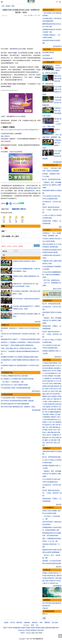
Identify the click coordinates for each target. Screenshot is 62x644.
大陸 (46, 412)
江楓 (44, 583)
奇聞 (47, 443)
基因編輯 (56, 412)
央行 (52, 399)
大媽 (49, 409)
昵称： (4, 231)
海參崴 (48, 407)
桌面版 (6, 623)
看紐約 (33, 628)
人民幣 (50, 402)
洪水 (60, 373)
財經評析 (47, 606)
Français (28, 633)
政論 (50, 603)
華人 (60, 425)
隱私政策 (35, 623)
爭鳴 (47, 603)
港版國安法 (48, 378)
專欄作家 (47, 570)
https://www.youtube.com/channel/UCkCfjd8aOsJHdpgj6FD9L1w (20, 130)
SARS (54, 422)
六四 (53, 378)
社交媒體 (53, 396)
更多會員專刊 (57, 46)
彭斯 (49, 386)
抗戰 (59, 432)
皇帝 (54, 438)
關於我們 (19, 623)
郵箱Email (45, 614)
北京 (60, 407)
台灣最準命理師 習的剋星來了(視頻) (24, 262)
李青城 (51, 581)
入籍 (49, 430)
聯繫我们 (47, 623)
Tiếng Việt (34, 633)
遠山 (55, 576)
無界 (57, 628)
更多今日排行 (57, 289)
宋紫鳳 (45, 573)
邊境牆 (45, 386)
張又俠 (54, 371)
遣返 (57, 427)
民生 (56, 430)
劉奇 (47, 438)
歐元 (58, 402)
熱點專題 (47, 49)
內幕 (46, 391)
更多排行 (59, 567)
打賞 (31, 15)
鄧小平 (59, 435)
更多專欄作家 (57, 586)
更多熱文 (59, 505)
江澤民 (51, 389)
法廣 (49, 396)
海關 (54, 427)
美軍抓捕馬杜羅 (47, 58)
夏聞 (58, 576)
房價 (52, 409)
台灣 (52, 407)
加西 (42, 630)
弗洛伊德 (50, 381)
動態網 (53, 628)
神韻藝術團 (16, 628)
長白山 (57, 420)
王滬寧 (46, 389)
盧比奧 (49, 366)
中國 (33, 75)
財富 (60, 404)
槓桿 (58, 399)
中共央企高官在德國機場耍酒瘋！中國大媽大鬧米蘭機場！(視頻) (52, 275)
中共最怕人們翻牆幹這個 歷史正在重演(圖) (14, 377)
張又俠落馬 (46, 55)
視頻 (3, 259)
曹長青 (52, 583)
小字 (39, 15)
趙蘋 (60, 578)
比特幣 (54, 402)
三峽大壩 (47, 373)
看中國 (57, 394)
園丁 (54, 578)
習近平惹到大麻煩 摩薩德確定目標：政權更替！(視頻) (18, 408)
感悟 (55, 440)
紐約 (29, 630)
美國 (52, 386)
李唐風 (50, 578)
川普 (60, 363)
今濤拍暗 (50, 573)
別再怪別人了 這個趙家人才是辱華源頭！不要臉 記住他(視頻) (20, 343)
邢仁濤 (56, 581)
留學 (51, 427)
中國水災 (45, 608)
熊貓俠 (15, 49)
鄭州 (20, 53)
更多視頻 (38, 323)
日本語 (40, 633)
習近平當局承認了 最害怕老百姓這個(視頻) (26, 300)
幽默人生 (47, 440)
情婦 (60, 391)
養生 (44, 445)
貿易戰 (45, 371)
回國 (46, 430)
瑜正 (60, 581)
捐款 (41, 623)
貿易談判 (57, 386)
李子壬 (48, 583)
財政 (57, 404)
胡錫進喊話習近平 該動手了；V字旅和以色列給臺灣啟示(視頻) (21, 340)
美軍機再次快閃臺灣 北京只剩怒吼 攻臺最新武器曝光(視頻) (20, 358)
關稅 (60, 384)
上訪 (56, 414)
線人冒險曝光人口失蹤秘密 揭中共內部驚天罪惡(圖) (17, 380)
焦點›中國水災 (5, 136)
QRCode (15, 204)
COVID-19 (58, 366)
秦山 (44, 581)
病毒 (53, 366)
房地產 (50, 404)
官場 (54, 394)
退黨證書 (48, 628)
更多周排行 (58, 357)
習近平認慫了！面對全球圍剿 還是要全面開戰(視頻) (17, 346)
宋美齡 (54, 435)
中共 (58, 381)
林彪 (44, 438)
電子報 (13, 623)
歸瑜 (49, 576)
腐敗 (44, 394)
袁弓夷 (45, 376)
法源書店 (23, 628)
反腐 (47, 394)
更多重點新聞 (57, 162)
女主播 (53, 425)
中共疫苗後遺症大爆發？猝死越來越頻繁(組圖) (16, 389)
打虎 (50, 394)
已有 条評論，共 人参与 (10, 236)
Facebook (26, 625)
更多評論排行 (36, 392)
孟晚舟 (56, 384)
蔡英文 (56, 407)
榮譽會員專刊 (49, 10)
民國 (52, 432)
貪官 (57, 391)
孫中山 (45, 435)
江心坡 (49, 422)
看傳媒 (38, 628)
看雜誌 (29, 628)
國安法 (59, 368)
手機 (59, 440)
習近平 (49, 371)
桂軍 (55, 432)
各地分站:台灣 (23, 630)
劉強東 (45, 409)
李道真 (45, 576)
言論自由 (47, 425)
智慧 (52, 440)
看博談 (8, 6)
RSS (37, 625)
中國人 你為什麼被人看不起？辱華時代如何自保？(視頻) (19, 349)
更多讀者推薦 (36, 411)
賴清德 (45, 366)
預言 (44, 443)
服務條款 (27, 623)
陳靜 (46, 578)
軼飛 (52, 576)
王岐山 (51, 384)
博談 (13, 6)
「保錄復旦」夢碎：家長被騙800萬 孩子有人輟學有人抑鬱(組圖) (52, 185)
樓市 (54, 404)
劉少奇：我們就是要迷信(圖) (51, 179)
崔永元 (56, 389)
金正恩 (46, 384)
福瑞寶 (42, 628)
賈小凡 (59, 573)
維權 (47, 414)
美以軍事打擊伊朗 (48, 52)
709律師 (51, 414)
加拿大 (45, 399)
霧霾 (51, 412)
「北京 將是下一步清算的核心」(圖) (12, 383)
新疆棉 (52, 373)
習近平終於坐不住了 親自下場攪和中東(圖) (14, 386)
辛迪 (56, 583)
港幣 (46, 404)
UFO (55, 381)
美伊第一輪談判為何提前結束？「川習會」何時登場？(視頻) (52, 210)
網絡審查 (47, 417)
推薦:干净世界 (8, 628)
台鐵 (55, 368)
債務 (55, 399)
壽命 (55, 443)
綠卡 (52, 430)
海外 (59, 430)
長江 (56, 373)
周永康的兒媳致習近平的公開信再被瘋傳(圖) (15, 405)
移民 (44, 427)
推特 (33, 625)
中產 (44, 407)
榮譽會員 (21, 188)
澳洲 (49, 432)
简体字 (23, 633)
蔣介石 (49, 435)
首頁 (3, 6)
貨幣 (46, 402)
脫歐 (49, 399)
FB (57, 396)
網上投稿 (55, 623)
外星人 (51, 443)
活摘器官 (53, 417)
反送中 (53, 391)
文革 (59, 443)
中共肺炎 (45, 363)
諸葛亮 (57, 438)
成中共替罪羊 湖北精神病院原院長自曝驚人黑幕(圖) (17, 402)
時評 (44, 603)
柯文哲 (45, 381)
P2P (49, 412)
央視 (57, 425)
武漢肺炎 (54, 363)
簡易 (55, 573)
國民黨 (51, 368)
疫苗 (60, 378)
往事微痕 (50, 376)
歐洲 (39, 630)
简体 (57, 2)
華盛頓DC (34, 630)
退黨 (56, 378)
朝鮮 (60, 396)
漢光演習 (45, 368)
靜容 (47, 581)
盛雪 (57, 578)
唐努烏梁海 (51, 420)
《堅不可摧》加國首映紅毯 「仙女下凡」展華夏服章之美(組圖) (52, 283)
